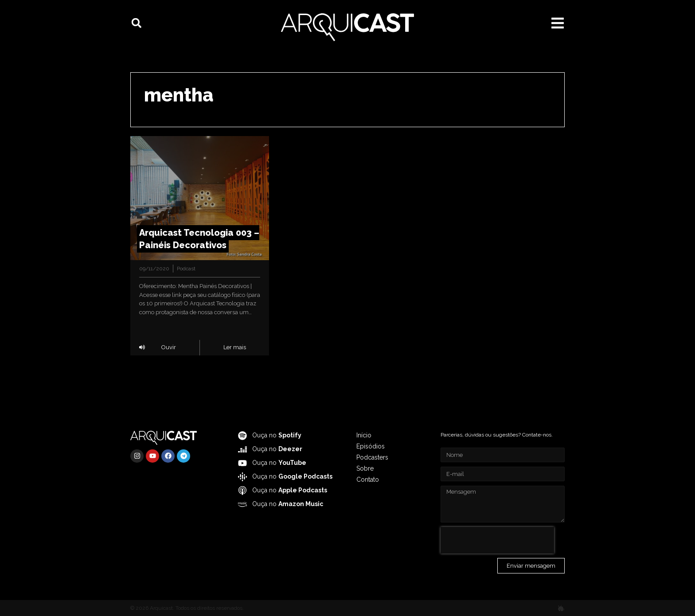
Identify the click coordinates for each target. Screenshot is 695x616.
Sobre (365, 468)
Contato (368, 480)
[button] (137, 23)
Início (364, 435)
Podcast (186, 269)
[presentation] (497, 540)
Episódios (371, 446)
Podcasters (372, 457)
